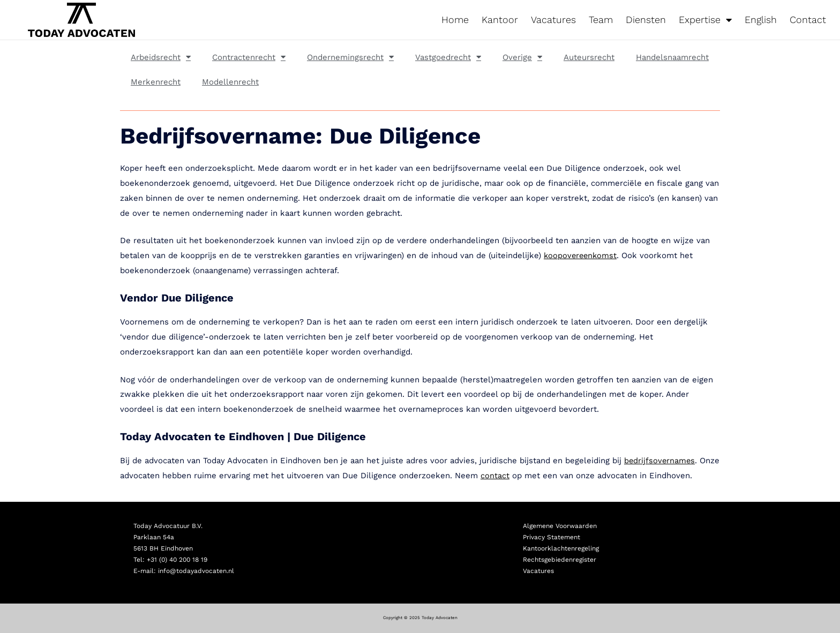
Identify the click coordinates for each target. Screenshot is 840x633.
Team (601, 20)
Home (455, 20)
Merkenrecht (156, 82)
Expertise (705, 20)
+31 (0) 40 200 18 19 (177, 560)
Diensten (646, 20)
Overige (522, 57)
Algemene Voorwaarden (560, 526)
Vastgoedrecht (448, 57)
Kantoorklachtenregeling (561, 548)
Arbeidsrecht (161, 57)
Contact (808, 20)
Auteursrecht (589, 57)
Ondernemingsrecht (350, 57)
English (761, 20)
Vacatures (553, 20)
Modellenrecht (230, 82)
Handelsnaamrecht (672, 57)
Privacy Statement (552, 537)
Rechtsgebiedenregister (560, 560)
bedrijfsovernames (660, 461)
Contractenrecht (249, 57)
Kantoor (500, 20)
